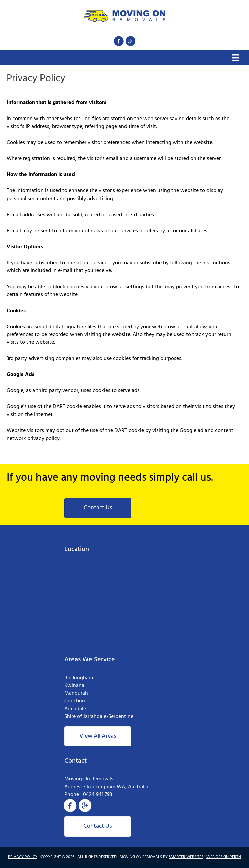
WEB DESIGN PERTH (224, 857)
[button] (119, 41)
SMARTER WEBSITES (186, 857)
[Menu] (235, 58)
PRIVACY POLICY (23, 857)
